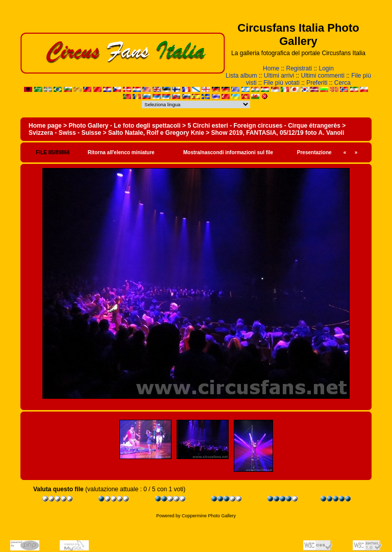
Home (271, 68)
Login (326, 68)
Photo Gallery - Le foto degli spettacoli (124, 126)
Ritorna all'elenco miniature (121, 152)
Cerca (342, 83)
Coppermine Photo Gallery (209, 516)
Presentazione (314, 152)
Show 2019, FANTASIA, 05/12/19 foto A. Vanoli (278, 133)
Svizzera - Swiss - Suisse (65, 133)
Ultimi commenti (323, 76)
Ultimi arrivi (279, 76)
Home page (45, 126)
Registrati (299, 68)
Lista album (241, 76)
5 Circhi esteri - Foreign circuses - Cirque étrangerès (264, 126)
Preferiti (317, 83)
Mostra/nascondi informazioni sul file (228, 152)
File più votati (281, 83)
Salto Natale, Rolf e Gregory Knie (156, 133)
